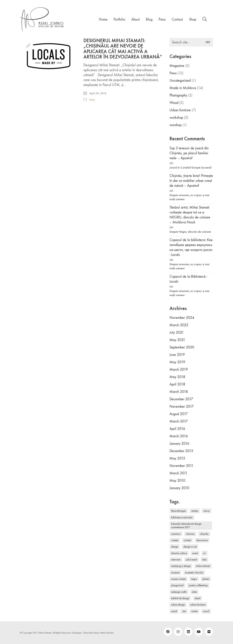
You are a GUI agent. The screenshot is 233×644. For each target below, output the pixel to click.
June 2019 (177, 355)
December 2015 (181, 451)
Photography (178, 95)
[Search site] (205, 20)
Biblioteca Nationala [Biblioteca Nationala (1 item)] (182, 517)
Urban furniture (180, 110)
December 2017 (181, 399)
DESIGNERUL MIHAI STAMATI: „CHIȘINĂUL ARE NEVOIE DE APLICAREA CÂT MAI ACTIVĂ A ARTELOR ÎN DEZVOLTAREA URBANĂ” (123, 49)
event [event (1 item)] (195, 553)
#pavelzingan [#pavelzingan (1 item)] (179, 511)
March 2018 (179, 392)
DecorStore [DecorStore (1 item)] (202, 540)
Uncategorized (180, 81)
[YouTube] (199, 632)
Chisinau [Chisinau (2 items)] (190, 534)
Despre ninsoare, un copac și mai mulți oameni (189, 197)
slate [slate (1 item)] (194, 592)
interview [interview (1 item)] (176, 560)
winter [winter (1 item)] (194, 611)
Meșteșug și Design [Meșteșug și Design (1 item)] (181, 566)
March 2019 (179, 370)
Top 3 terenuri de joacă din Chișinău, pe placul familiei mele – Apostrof (189, 153)
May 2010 (177, 481)
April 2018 (177, 384)
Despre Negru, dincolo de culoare (190, 232)
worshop (175, 125)
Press (92, 100)
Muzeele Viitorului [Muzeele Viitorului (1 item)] (194, 573)
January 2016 (179, 444)
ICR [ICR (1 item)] (205, 553)
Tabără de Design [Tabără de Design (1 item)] (180, 598)
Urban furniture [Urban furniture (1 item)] (198, 605)
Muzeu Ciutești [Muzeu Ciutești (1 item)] (178, 579)
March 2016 (179, 436)
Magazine (177, 66)
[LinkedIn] (188, 632)
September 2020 (182, 347)
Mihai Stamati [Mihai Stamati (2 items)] (203, 566)
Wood (174, 103)
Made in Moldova (183, 88)
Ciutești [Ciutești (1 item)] (175, 540)
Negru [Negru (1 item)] (194, 579)
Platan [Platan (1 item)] (206, 579)
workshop (176, 118)
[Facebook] (168, 632)
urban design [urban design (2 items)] (178, 605)
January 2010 (179, 488)
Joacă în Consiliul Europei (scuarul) (190, 167)
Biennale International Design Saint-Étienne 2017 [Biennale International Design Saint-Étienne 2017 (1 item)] (186, 526)
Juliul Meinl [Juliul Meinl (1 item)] (191, 560)
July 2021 (177, 332)
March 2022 (179, 325)
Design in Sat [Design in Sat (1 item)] (190, 547)
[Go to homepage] (42, 19)
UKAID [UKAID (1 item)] (197, 598)
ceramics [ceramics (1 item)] (176, 534)
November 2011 (181, 466)
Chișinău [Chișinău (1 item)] (204, 534)
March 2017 (179, 421)
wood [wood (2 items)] (206, 611)
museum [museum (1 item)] (175, 573)
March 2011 (178, 473)
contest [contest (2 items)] (187, 540)
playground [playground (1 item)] (177, 585)
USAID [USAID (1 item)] (174, 611)
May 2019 (177, 362)
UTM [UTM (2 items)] (184, 611)
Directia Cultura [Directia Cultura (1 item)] (179, 553)
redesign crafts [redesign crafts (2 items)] (179, 592)
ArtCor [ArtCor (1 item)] (207, 511)
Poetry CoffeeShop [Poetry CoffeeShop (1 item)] (198, 585)
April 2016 (177, 429)
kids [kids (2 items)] (204, 560)
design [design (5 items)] (175, 547)
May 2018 (177, 377)
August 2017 (179, 414)
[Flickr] (209, 632)
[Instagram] (178, 632)
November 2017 (182, 407)
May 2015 (177, 458)
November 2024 (182, 318)
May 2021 (177, 340)
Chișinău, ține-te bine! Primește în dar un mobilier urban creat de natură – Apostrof (191, 181)
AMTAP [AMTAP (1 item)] (195, 511)
